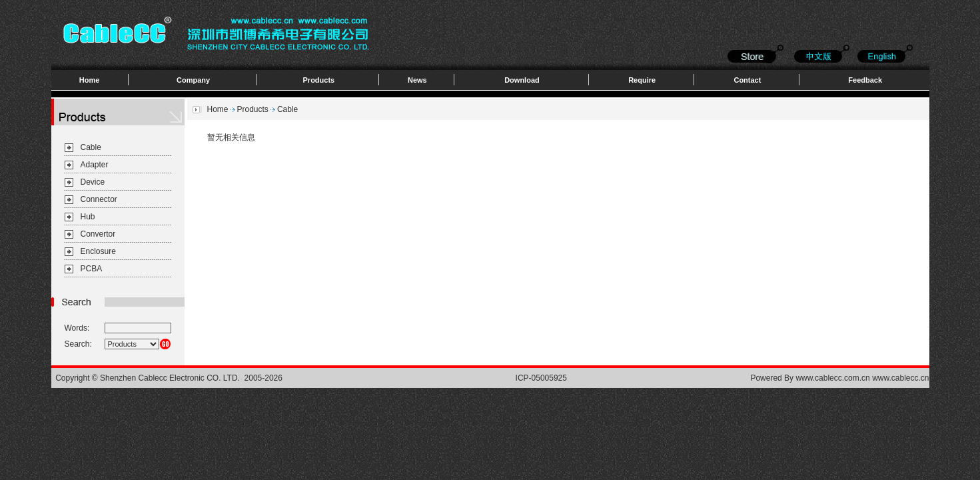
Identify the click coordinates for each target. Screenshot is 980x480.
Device (93, 182)
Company (193, 80)
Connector (99, 199)
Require (642, 80)
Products (319, 80)
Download (522, 80)
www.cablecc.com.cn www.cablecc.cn (862, 378)
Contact (747, 80)
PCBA (92, 269)
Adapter (95, 165)
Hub (88, 217)
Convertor (98, 234)
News (417, 80)
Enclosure (98, 251)
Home (90, 80)
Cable (91, 147)
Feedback (865, 80)
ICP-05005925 (541, 378)
